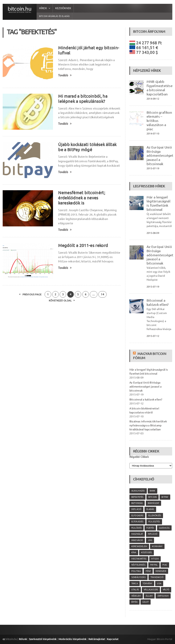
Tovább (65, 75)
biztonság (137, 503)
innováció (137, 540)
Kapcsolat (113, 639)
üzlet (146, 602)
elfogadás (137, 515)
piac (165, 565)
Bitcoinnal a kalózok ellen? (158, 302)
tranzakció (157, 577)
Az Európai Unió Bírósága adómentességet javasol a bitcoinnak (160, 155)
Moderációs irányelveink (72, 639)
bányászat (154, 503)
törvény (147, 583)
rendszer (161, 571)
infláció (153, 534)
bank (153, 491)
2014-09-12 (153, 99)
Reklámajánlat (97, 639)
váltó (166, 590)
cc (4, 639)
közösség (147, 552)
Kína (134, 552)
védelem (136, 596)
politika (136, 571)
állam (149, 596)
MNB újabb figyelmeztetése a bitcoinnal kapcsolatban (160, 88)
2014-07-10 (153, 133)
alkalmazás (138, 491)
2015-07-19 (153, 168)
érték (134, 602)
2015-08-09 (153, 233)
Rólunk (23, 639)
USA (159, 583)
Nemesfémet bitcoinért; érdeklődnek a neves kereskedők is (81, 198)
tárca (135, 583)
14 (102, 294)
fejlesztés (154, 522)
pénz (148, 571)
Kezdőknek (63, 8)
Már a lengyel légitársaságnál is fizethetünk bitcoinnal (159, 203)
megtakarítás (139, 559)
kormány (157, 546)
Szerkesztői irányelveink (43, 639)
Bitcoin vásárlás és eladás (54, 16)
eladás (150, 509)
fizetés (150, 528)
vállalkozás (151, 590)
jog (150, 540)
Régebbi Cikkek (139, 457)
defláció (136, 509)
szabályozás (138, 577)
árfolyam (163, 596)
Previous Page (30, 294)
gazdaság (164, 528)
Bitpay (165, 497)
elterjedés (137, 522)
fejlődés (136, 528)
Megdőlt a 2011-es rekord (83, 245)
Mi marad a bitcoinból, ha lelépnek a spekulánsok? (83, 99)
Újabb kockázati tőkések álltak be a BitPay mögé (87, 147)
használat (137, 534)
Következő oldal (62, 300)
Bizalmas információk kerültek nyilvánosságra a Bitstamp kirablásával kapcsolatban (148, 425)
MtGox (155, 559)
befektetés (137, 497)
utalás (135, 590)
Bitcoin (153, 497)
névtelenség (138, 565)
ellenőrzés (155, 515)
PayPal (154, 565)
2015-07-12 (153, 336)
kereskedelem (139, 546)
